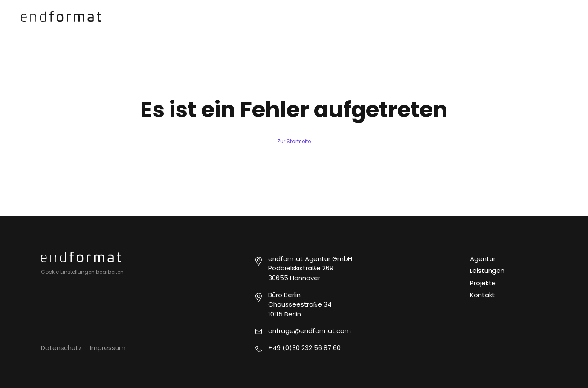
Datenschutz (61, 348)
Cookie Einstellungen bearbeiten (82, 272)
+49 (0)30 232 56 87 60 (304, 348)
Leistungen (487, 271)
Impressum (108, 348)
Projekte (483, 283)
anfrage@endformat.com (310, 331)
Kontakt (482, 295)
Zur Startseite (294, 141)
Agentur (483, 259)
